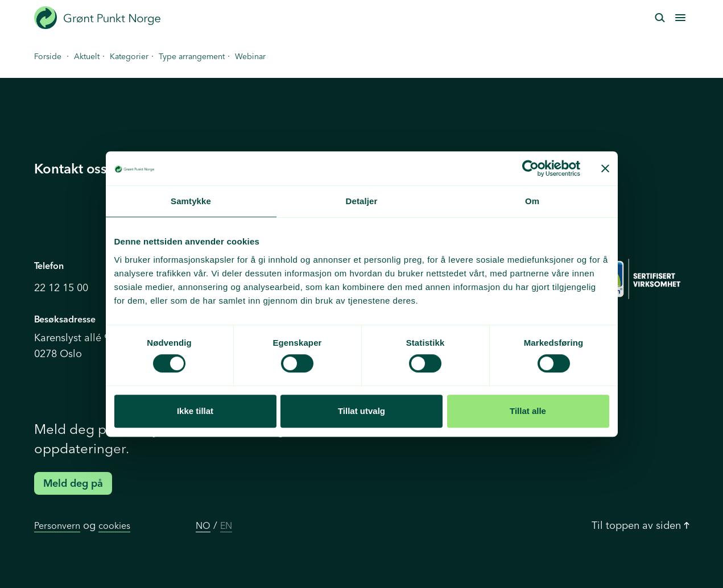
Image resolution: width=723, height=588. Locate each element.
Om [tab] (532, 201)
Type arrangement (192, 56)
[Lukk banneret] (605, 168)
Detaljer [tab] (362, 201)
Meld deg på (73, 483)
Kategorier (129, 56)
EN (226, 525)
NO (203, 525)
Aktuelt (87, 56)
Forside (48, 56)
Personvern (57, 525)
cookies (114, 525)
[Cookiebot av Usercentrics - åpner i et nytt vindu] (530, 168)
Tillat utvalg (361, 411)
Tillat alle (528, 411)
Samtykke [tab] (191, 201)
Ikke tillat (195, 411)
